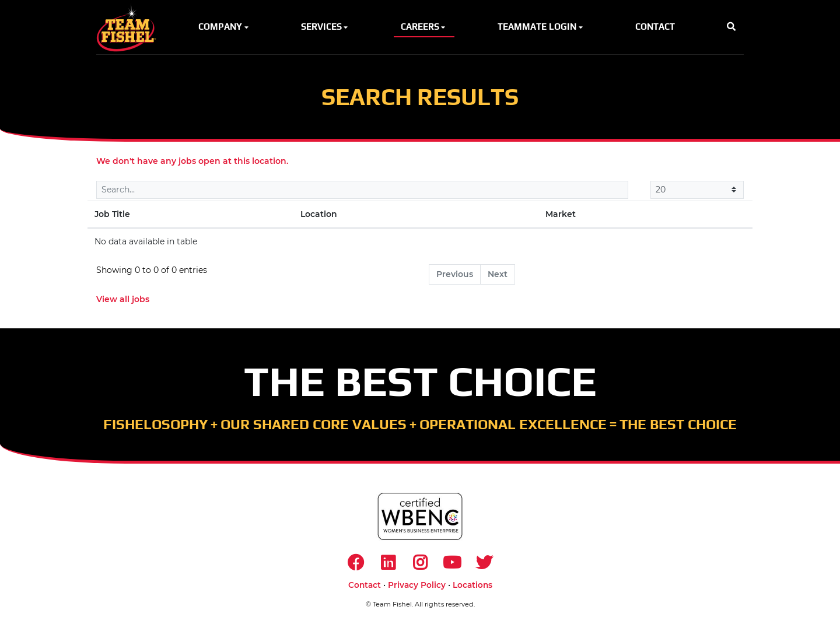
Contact (365, 585)
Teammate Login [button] (541, 27)
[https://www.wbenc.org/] (420, 516)
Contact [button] (655, 27)
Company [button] (224, 27)
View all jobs (123, 299)
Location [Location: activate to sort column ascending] (319, 214)
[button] (731, 27)
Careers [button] (424, 27)
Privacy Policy (417, 585)
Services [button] (325, 27)
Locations (473, 585)
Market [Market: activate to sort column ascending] (561, 214)
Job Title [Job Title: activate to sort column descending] (112, 214)
